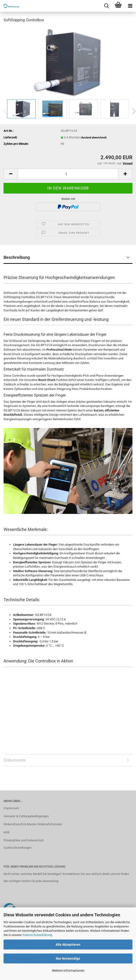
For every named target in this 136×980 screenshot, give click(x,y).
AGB (7, 832)
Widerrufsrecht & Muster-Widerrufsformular (33, 824)
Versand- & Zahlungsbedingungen (26, 816)
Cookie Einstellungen (18, 848)
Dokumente (15, 760)
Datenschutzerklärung (37, 935)
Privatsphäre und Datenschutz (24, 840)
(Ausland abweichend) (94, 138)
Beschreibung (17, 257)
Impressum (11, 808)
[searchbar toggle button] (106, 6)
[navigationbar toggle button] (130, 6)
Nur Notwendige (68, 958)
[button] (11, 174)
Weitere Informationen (68, 971)
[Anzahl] (68, 174)
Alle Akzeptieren (68, 945)
